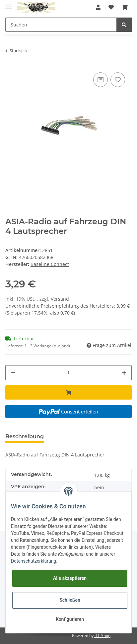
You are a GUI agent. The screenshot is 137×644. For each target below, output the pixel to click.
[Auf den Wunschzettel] (118, 80)
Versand (60, 299)
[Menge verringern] (13, 373)
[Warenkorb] (125, 7)
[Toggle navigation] (9, 4)
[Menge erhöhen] (124, 373)
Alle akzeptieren (70, 578)
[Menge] (68, 373)
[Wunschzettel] (111, 7)
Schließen (70, 600)
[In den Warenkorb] (68, 392)
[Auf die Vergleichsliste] (101, 80)
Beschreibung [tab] (25, 436)
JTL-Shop (103, 636)
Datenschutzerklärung (34, 561)
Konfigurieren (70, 619)
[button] (98, 7)
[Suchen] (61, 25)
